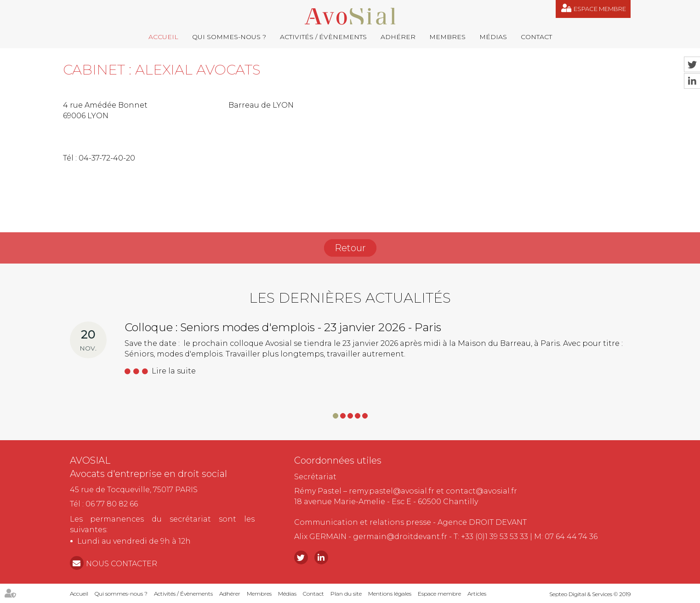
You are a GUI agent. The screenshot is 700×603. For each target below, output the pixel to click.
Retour (350, 248)
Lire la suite (174, 371)
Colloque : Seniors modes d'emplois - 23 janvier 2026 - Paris (283, 327)
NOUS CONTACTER (122, 564)
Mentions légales (390, 594)
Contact (536, 37)
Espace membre (600, 9)
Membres (447, 37)
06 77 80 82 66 (112, 504)
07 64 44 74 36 (571, 537)
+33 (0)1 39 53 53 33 (495, 537)
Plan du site (346, 594)
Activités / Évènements (323, 37)
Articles (477, 594)
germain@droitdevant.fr (400, 537)
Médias (493, 37)
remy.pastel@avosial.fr (392, 491)
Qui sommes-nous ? (229, 37)
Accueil (163, 37)
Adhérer (398, 37)
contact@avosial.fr (481, 491)
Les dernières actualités (350, 298)
